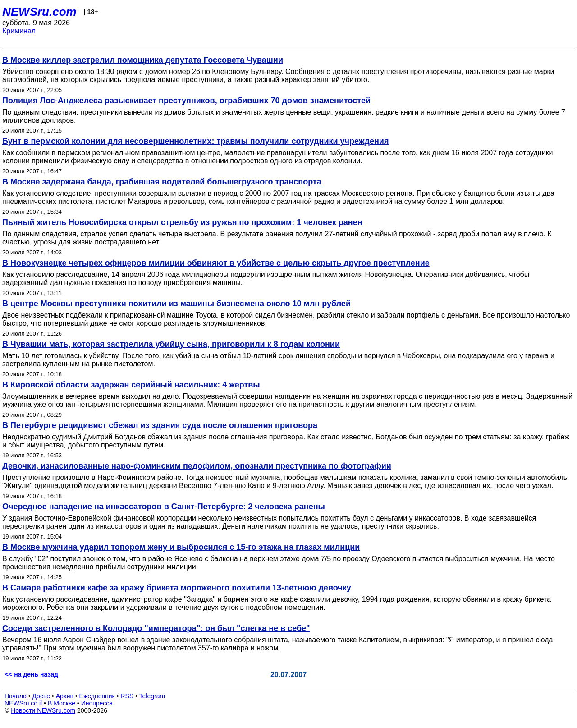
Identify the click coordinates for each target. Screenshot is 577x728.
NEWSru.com (39, 12)
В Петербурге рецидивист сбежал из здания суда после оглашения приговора (160, 425)
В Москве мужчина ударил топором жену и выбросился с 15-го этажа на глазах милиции (181, 547)
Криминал (19, 31)
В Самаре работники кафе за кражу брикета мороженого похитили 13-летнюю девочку (177, 588)
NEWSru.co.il (23, 703)
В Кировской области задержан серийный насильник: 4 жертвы (131, 385)
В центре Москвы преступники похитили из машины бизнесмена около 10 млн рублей (176, 304)
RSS (127, 696)
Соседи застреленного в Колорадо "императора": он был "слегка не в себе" (156, 628)
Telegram (152, 696)
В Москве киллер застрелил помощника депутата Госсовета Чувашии (143, 60)
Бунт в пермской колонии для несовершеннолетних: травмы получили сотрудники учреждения (195, 141)
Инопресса (97, 703)
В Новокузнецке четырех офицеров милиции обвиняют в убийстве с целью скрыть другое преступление (216, 263)
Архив (65, 696)
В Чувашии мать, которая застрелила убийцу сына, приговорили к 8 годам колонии (171, 344)
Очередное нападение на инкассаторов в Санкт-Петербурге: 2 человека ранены (164, 507)
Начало (16, 696)
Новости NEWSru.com (43, 710)
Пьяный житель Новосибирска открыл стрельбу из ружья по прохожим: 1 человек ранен (182, 222)
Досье (41, 696)
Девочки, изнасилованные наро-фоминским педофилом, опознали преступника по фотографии (197, 466)
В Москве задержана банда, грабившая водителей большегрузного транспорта (162, 182)
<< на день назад (32, 674)
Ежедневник (97, 696)
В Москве (62, 703)
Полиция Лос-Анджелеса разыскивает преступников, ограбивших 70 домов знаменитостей (186, 101)
